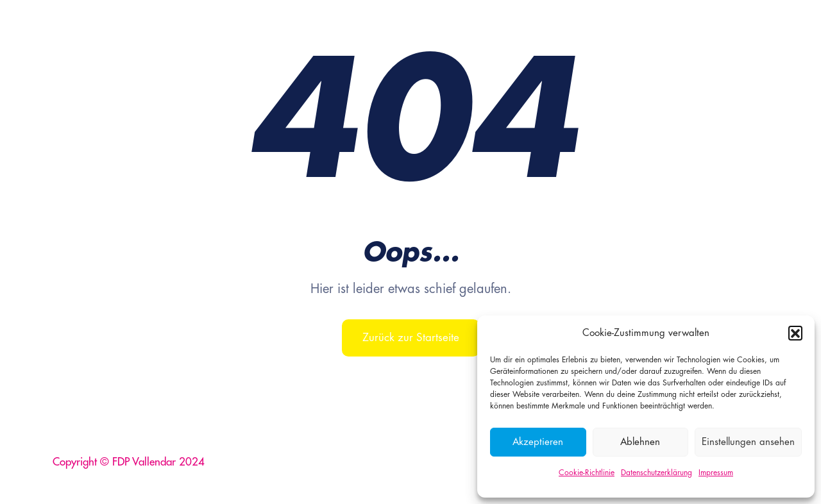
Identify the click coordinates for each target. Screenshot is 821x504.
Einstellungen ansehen (748, 442)
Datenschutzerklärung (656, 473)
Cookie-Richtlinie (587, 473)
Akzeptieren (538, 442)
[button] (795, 333)
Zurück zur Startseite (411, 338)
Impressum (716, 473)
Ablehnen (640, 442)
